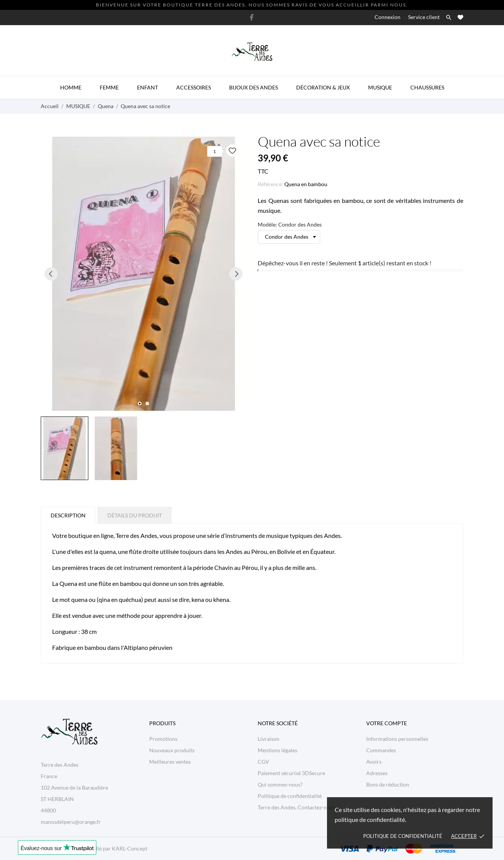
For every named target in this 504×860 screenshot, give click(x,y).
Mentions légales (278, 750)
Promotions (163, 739)
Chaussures (427, 87)
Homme (71, 87)
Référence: (270, 184)
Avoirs (374, 762)
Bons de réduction (388, 784)
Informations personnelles (397, 739)
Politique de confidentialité (403, 836)
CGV (263, 762)
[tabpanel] (144, 274)
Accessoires (194, 87)
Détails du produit (135, 515)
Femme (109, 87)
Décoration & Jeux (323, 87)
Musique (380, 87)
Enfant (148, 87)
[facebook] (252, 17)
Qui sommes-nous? (280, 784)
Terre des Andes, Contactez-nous (296, 807)
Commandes (381, 750)
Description (68, 515)
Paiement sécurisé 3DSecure (291, 773)
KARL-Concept (130, 848)
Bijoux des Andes (254, 87)
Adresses (377, 773)
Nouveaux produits (172, 750)
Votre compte (387, 723)
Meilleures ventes (170, 762)
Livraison (269, 739)
